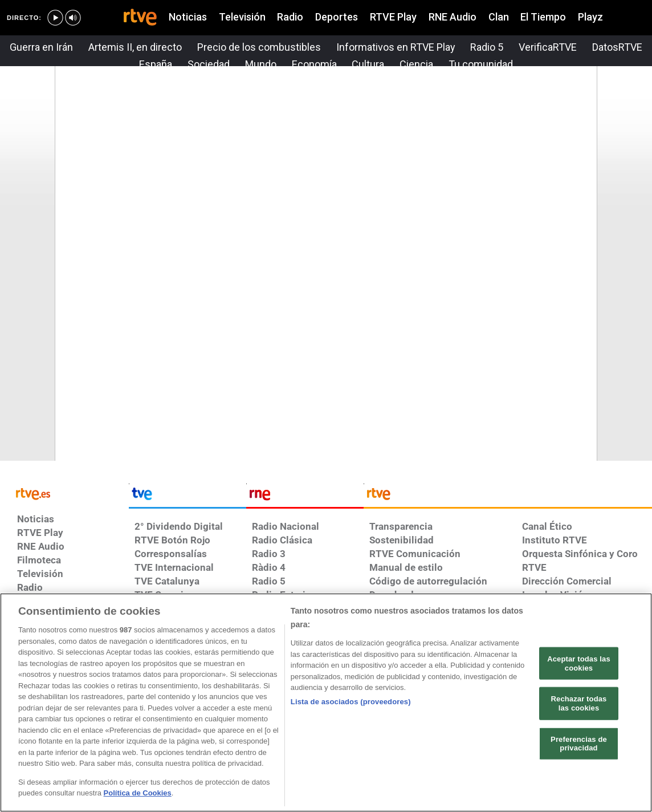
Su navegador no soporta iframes (326, 257)
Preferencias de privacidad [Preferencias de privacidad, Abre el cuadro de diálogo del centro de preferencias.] (579, 743)
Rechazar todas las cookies (579, 703)
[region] (326, 703)
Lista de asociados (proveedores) (351, 702)
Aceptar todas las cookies (579, 663)
